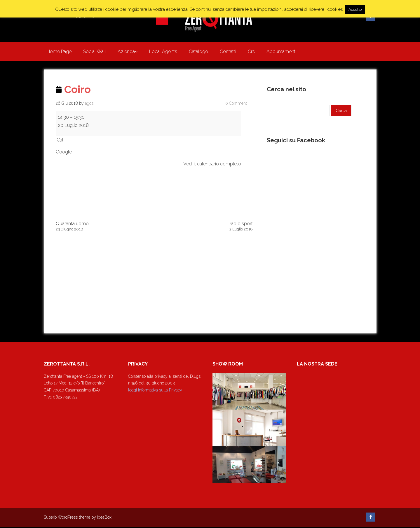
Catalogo (198, 52)
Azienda (126, 52)
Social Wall (95, 52)
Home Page (59, 52)
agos (89, 104)
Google (64, 153)
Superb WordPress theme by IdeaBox (78, 519)
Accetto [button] (355, 9)
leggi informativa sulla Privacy (155, 391)
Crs (251, 52)
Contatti (228, 52)
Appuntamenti (282, 52)
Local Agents (163, 52)
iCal (60, 141)
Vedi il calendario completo (212, 165)
